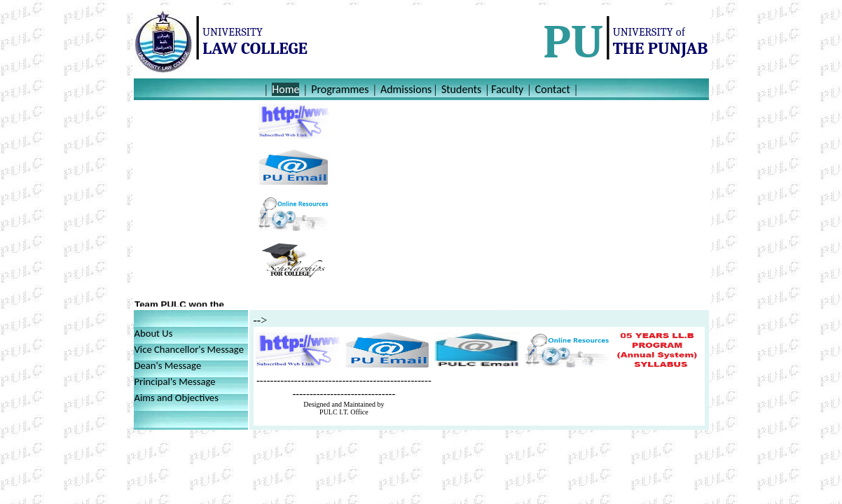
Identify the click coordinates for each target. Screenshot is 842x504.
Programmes (340, 89)
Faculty (507, 89)
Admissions (406, 89)
